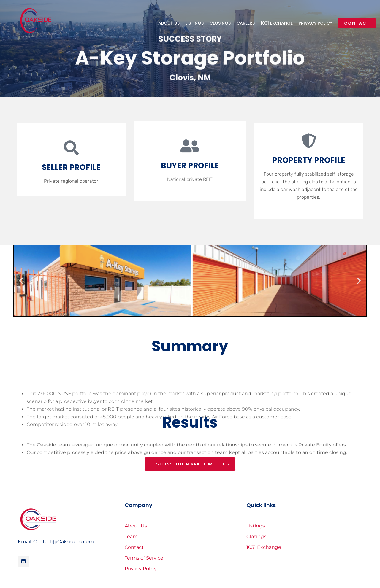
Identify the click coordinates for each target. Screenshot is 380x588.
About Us (169, 23)
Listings (195, 23)
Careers (246, 23)
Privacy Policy (315, 23)
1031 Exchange (277, 23)
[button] (21, 281)
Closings (220, 23)
